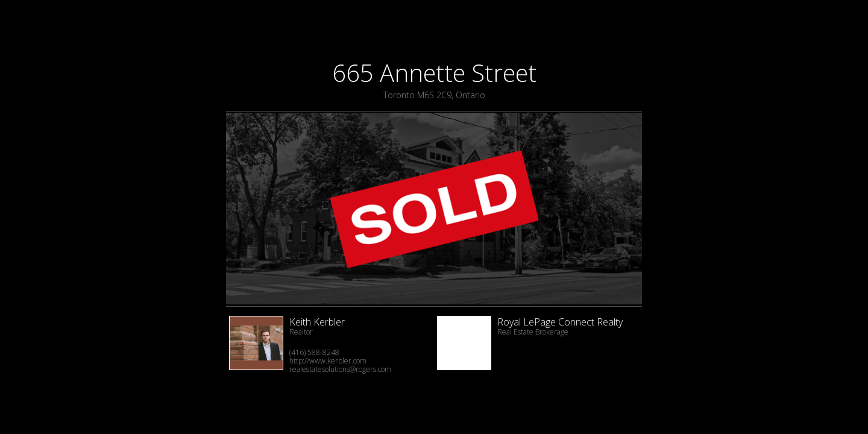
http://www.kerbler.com (328, 361)
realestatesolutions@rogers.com (340, 369)
